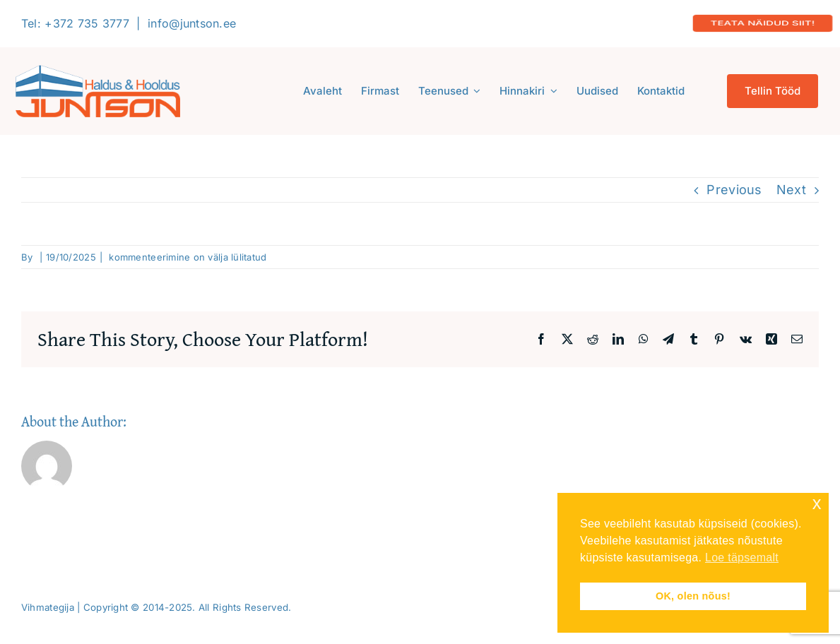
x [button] (817, 503)
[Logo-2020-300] (98, 71)
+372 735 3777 (87, 23)
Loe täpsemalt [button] (742, 557)
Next (791, 190)
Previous (734, 190)
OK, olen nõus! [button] (693, 596)
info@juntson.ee (192, 23)
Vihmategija (48, 607)
